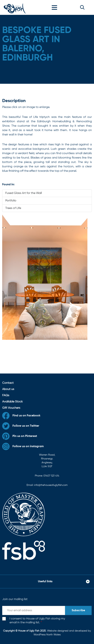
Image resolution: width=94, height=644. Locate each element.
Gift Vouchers (11, 408)
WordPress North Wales (47, 635)
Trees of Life (13, 208)
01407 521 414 (51, 476)
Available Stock (12, 402)
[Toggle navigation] (55, 7)
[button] (82, 7)
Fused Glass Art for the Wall (24, 193)
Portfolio (11, 201)
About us (8, 389)
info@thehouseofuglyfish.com (51, 485)
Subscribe (78, 610)
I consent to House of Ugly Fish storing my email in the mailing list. (37, 621)
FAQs (6, 395)
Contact (8, 383)
